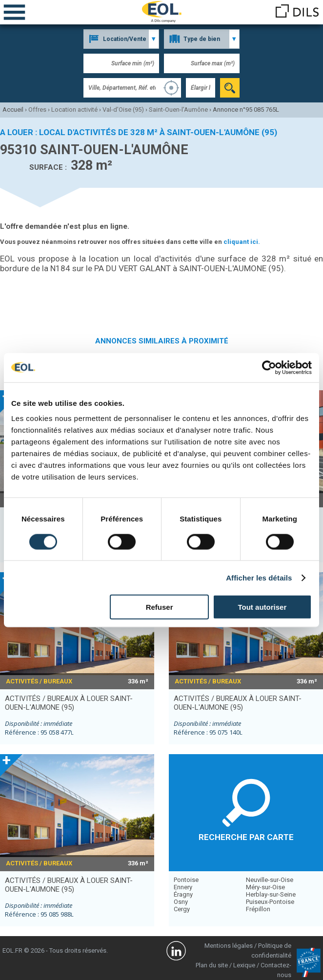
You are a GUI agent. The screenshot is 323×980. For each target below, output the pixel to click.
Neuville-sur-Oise (270, 880)
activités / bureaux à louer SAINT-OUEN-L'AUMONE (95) (69, 703)
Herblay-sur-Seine (271, 894)
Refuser (160, 607)
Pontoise (186, 880)
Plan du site (212, 965)
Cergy (182, 909)
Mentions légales (229, 946)
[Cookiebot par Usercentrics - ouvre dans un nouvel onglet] (269, 367)
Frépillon (258, 909)
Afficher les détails (259, 577)
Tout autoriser (262, 607)
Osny (181, 902)
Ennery (183, 887)
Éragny (183, 894)
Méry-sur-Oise (265, 887)
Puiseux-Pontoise (270, 902)
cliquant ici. (242, 242)
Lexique (244, 965)
